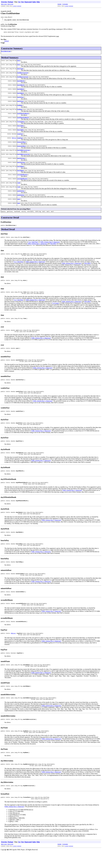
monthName (21, 168)
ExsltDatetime (6, 53)
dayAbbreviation (23, 74)
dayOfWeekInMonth (23, 115)
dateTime (20, 70)
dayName (20, 107)
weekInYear (21, 192)
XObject (14, 139)
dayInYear (21, 99)
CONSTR (15, 6)
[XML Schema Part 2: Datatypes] (50, 244)
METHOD (19, 6)
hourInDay (21, 127)
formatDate (21, 123)
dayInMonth (21, 82)
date (19, 62)
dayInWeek (21, 90)
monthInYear (21, 160)
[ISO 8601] (53, 246)
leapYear (20, 135)
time (19, 184)
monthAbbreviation (23, 152)
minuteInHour (22, 143)
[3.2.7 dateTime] (33, 244)
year (19, 200)
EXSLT (7, 42)
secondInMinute (22, 176)
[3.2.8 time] (56, 306)
